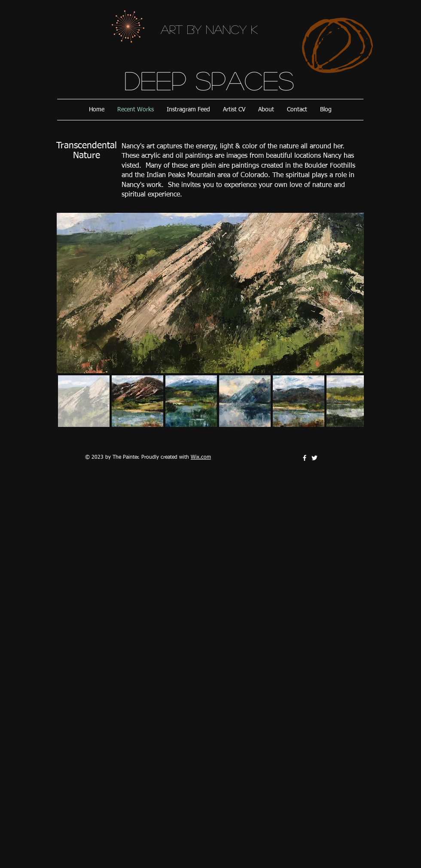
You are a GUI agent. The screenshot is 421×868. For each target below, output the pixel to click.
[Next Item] (349, 293)
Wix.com (201, 457)
